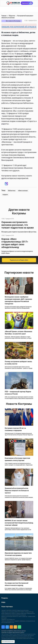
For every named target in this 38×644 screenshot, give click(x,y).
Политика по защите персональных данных (13, 633)
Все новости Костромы (13, 21)
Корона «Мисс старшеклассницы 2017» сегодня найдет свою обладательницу (15, 243)
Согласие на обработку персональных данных (14, 631)
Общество (12, 16)
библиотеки (12, 191)
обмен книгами (23, 191)
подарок (5, 195)
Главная (4, 16)
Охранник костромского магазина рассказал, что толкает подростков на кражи (18, 225)
